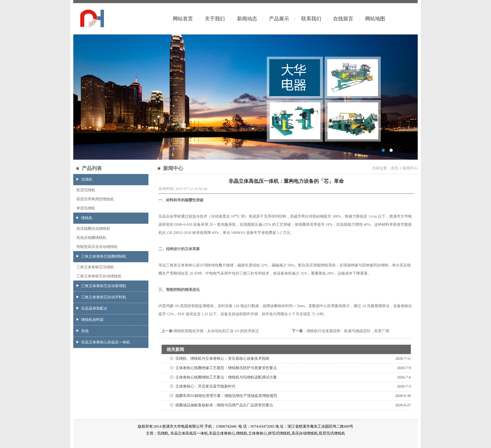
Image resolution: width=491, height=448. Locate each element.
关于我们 (215, 19)
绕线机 (84, 218)
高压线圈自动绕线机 (93, 229)
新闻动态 (247, 19)
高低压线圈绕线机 (91, 238)
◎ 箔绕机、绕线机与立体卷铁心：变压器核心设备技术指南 (219, 358)
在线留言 (343, 19)
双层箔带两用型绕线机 (95, 199)
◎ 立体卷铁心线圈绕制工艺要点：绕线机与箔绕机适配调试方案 (222, 377)
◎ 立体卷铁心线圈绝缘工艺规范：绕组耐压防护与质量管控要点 (222, 368)
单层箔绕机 (86, 208)
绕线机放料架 (90, 320)
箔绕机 (84, 179)
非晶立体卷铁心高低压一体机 (103, 342)
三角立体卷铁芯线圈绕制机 (101, 256)
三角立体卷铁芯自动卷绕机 (101, 286)
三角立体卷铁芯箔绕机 (95, 267)
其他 (83, 331)
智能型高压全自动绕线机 (97, 247)
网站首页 (183, 19)
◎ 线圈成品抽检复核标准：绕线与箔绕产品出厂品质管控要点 (220, 405)
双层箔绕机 (86, 190)
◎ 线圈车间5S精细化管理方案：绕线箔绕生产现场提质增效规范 (222, 396)
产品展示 (279, 19)
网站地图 (375, 19)
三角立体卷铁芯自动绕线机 (99, 276)
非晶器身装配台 (92, 308)
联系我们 (311, 19)
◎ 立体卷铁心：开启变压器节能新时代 (202, 386)
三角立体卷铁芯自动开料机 (101, 297)
